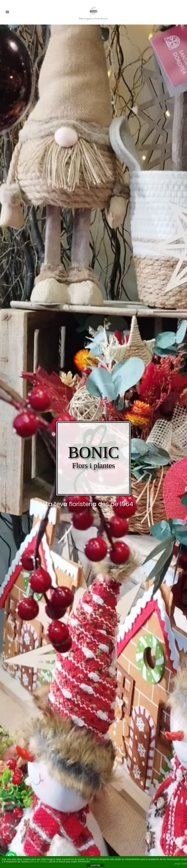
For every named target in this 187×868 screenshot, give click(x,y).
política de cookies (38, 862)
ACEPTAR (95, 865)
